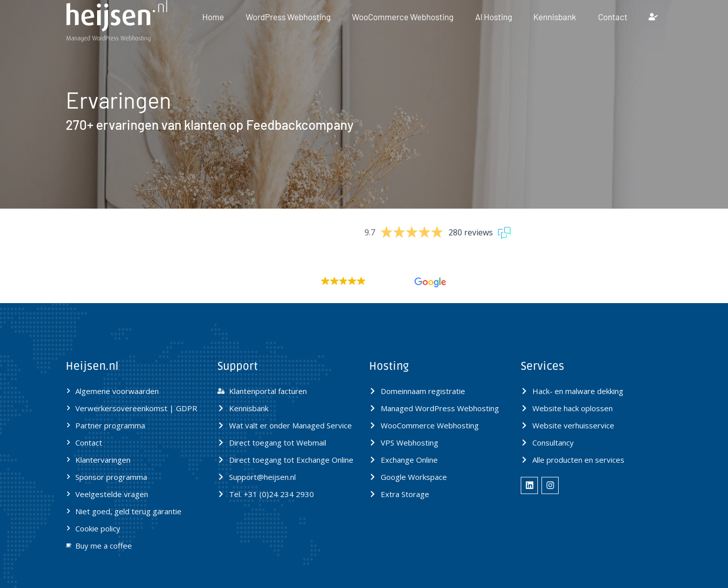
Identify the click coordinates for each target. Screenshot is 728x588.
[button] (364, 282)
